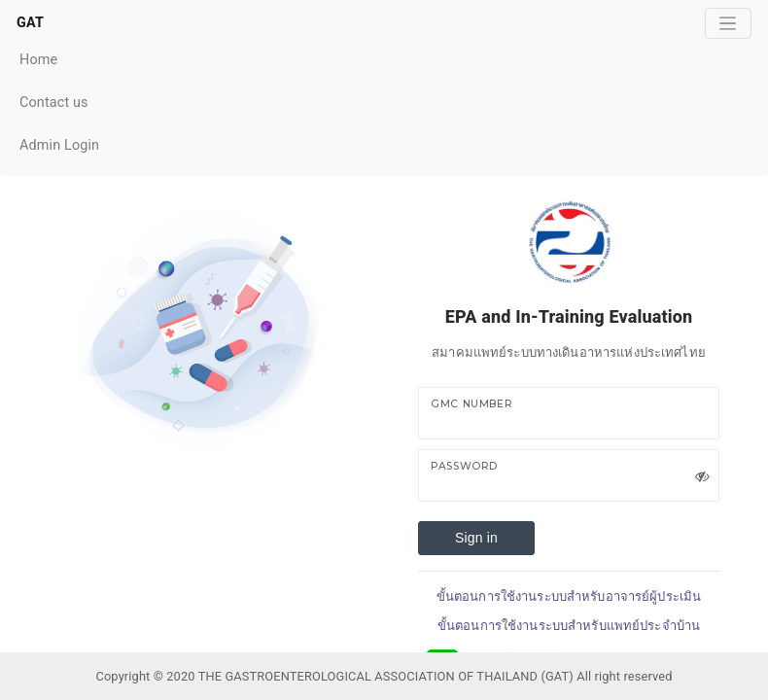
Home (59, 58)
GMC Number (471, 404)
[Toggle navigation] (728, 23)
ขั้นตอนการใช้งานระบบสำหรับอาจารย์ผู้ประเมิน (569, 596)
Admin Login (59, 145)
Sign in (476, 538)
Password (464, 466)
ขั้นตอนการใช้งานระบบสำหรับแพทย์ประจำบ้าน (569, 626)
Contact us (59, 101)
